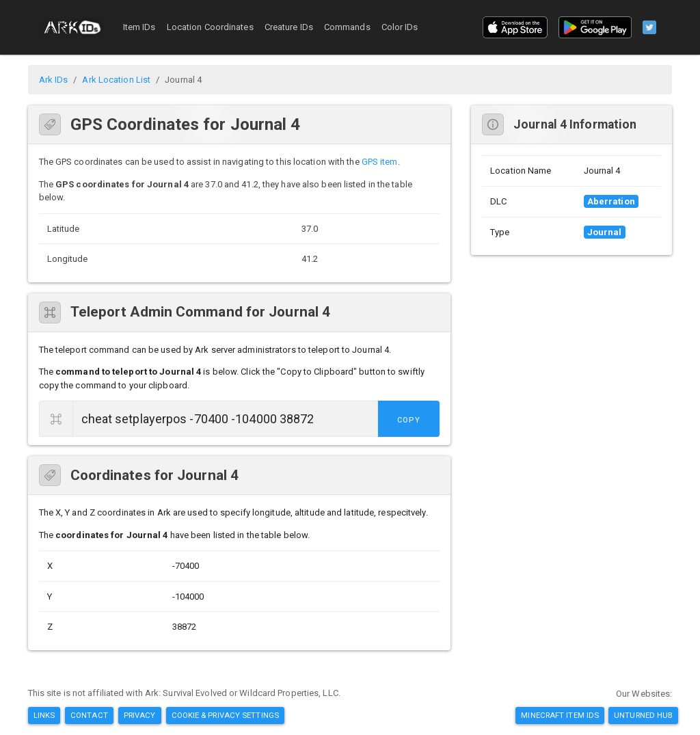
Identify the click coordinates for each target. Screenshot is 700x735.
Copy (409, 420)
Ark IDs (54, 80)
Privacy (140, 715)
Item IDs (139, 27)
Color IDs (400, 27)
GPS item (380, 162)
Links (44, 715)
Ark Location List (116, 80)
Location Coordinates (210, 27)
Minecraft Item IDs (560, 715)
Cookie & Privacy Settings (226, 715)
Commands (347, 27)
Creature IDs (289, 27)
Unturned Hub (643, 715)
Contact (89, 715)
